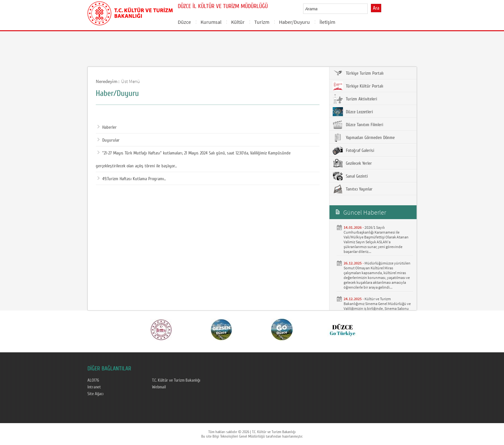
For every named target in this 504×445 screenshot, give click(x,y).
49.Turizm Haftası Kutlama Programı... (132, 179)
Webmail (159, 387)
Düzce (184, 22)
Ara (376, 8)
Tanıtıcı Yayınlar (353, 189)
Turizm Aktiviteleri (355, 99)
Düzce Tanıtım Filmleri (358, 125)
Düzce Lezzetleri (353, 112)
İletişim (327, 22)
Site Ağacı (95, 394)
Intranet (94, 387)
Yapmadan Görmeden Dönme (364, 137)
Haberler (107, 127)
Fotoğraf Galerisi (353, 150)
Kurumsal (211, 22)
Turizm (262, 22)
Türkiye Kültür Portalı (358, 86)
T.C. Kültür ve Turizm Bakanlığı (176, 380)
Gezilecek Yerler (352, 163)
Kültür (238, 22)
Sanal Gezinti (350, 176)
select (369, 9)
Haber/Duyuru (294, 22)
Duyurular (108, 140)
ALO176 (93, 380)
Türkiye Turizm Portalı (358, 73)
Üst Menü (130, 81)
